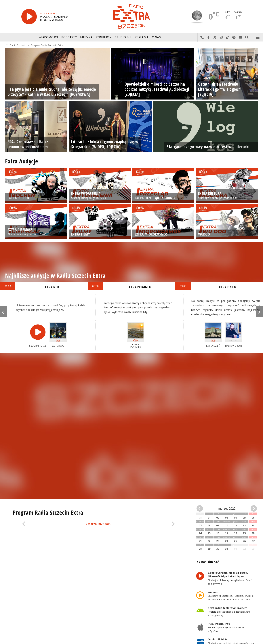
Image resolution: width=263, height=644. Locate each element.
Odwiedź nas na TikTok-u (228, 37)
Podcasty (69, 37)
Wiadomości (48, 37)
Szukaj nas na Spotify (234, 37)
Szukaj (247, 37)
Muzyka (86, 37)
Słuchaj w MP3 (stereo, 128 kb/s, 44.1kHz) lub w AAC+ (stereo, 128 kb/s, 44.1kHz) (231, 596)
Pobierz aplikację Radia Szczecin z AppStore (226, 627)
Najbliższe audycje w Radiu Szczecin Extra (55, 275)
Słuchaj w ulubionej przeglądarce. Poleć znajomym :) (230, 578)
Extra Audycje (22, 161)
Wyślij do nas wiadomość (240, 37)
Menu (258, 37)
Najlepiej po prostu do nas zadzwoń (202, 37)
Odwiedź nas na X (215, 37)
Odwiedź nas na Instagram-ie (221, 37)
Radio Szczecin (16, 45)
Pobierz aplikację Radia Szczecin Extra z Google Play (229, 612)
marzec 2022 (227, 509)
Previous (4, 312)
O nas (156, 37)
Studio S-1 (123, 37)
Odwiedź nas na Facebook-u (208, 37)
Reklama (142, 37)
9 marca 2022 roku (98, 524)
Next (259, 312)
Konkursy (104, 37)
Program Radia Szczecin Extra (47, 45)
